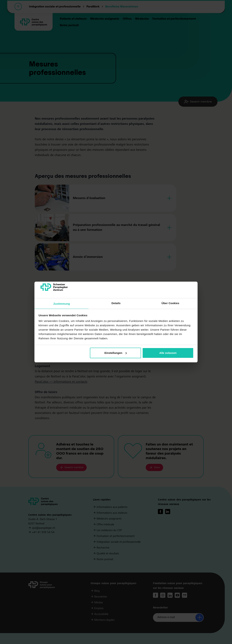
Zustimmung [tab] (62, 304)
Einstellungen (115, 353)
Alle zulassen (168, 353)
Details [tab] (116, 303)
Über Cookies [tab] (170, 303)
